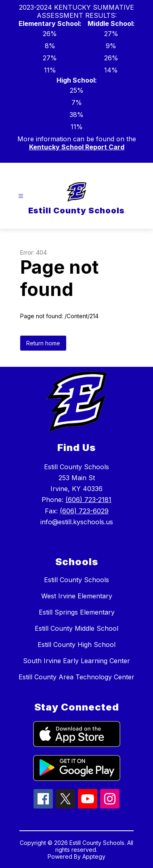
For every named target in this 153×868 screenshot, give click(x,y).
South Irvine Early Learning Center (76, 661)
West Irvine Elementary (77, 596)
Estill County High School (76, 645)
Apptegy (94, 856)
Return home (43, 343)
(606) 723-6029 (84, 511)
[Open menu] (21, 196)
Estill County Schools (76, 580)
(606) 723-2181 (88, 500)
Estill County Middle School (76, 628)
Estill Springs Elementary (77, 612)
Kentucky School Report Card (77, 147)
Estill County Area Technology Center (76, 677)
